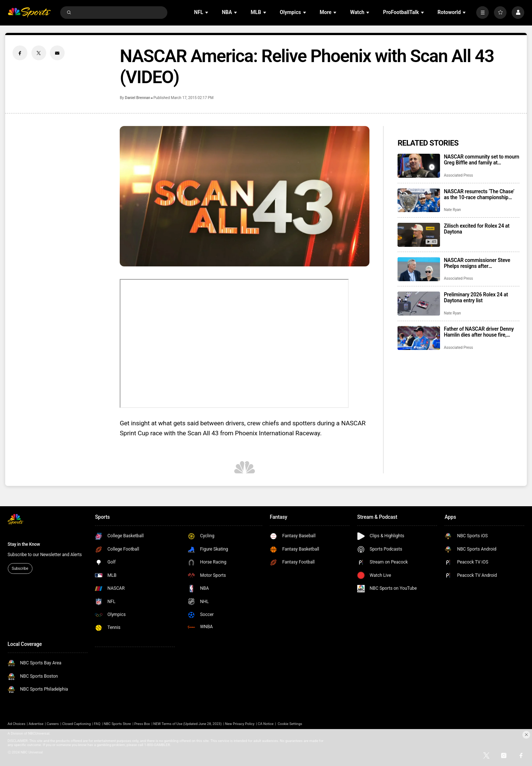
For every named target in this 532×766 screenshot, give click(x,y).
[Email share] (57, 53)
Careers (53, 724)
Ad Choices (17, 724)
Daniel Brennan (138, 98)
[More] (482, 13)
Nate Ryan (452, 210)
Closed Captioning (76, 724)
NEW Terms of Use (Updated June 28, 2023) (187, 724)
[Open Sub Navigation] (207, 12)
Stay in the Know (24, 544)
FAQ (97, 724)
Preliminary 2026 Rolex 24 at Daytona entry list (476, 297)
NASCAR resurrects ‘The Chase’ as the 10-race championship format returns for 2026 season (479, 194)
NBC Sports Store (117, 724)
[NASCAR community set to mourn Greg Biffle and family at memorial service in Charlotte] (419, 166)
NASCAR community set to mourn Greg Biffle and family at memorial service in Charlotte (481, 160)
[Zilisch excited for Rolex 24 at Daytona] (419, 235)
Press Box (142, 724)
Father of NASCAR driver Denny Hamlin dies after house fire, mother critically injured (479, 332)
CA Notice (266, 724)
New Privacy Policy (240, 724)
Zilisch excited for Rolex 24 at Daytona (477, 229)
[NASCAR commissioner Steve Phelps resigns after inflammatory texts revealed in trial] (419, 269)
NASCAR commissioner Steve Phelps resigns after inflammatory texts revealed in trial (477, 263)
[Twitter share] (39, 53)
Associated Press (458, 175)
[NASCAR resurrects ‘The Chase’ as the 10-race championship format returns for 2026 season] (419, 200)
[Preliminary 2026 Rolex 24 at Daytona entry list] (419, 304)
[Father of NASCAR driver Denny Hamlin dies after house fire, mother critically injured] (419, 338)
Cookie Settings (290, 724)
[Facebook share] (20, 53)
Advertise (36, 724)
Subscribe (20, 568)
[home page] (29, 13)
